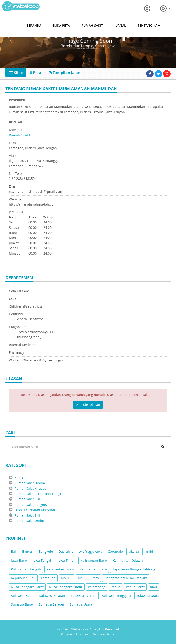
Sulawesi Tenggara (116, 596)
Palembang (97, 587)
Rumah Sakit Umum (24, 135)
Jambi (149, 551)
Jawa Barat (19, 560)
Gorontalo (115, 551)
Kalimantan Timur (60, 569)
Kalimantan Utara (93, 569)
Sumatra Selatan (51, 604)
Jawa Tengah (43, 560)
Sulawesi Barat (22, 596)
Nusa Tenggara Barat (27, 587)
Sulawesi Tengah (84, 596)
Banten (28, 551)
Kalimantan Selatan (128, 560)
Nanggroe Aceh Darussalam (126, 578)
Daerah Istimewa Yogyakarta (80, 551)
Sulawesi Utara (148, 596)
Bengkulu (46, 551)
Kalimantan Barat (94, 560)
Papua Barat (135, 587)
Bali (14, 551)
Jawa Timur (66, 560)
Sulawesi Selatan (52, 596)
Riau (154, 587)
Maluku (67, 578)
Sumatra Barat (22, 604)
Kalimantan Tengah (26, 569)
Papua (115, 587)
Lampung (48, 578)
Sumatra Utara (81, 604)
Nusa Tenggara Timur (66, 587)
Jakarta (134, 551)
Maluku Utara (88, 578)
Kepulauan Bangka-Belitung (134, 569)
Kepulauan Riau (23, 578)
